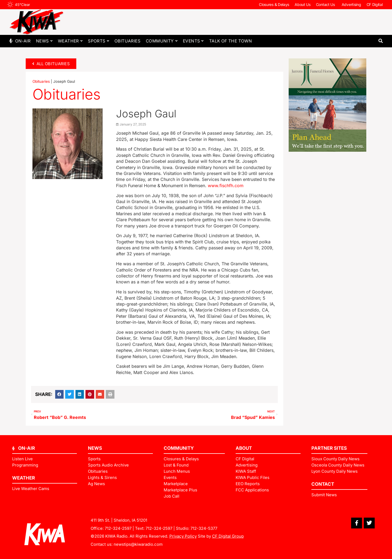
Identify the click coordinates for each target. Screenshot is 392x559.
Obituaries (127, 41)
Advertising (351, 4)
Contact (323, 484)
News (44, 41)
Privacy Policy (183, 536)
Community (162, 41)
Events (193, 41)
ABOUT (244, 448)
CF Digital (375, 4)
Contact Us (326, 5)
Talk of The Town (230, 41)
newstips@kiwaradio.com (138, 544)
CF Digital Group (228, 536)
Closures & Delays (274, 4)
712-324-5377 (204, 528)
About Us (303, 4)
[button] (381, 41)
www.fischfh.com (226, 186)
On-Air (23, 41)
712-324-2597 (118, 528)
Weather (70, 41)
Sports (98, 41)
